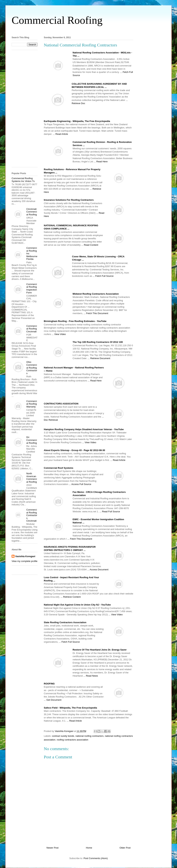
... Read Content (90, 245)
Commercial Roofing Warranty (32, 404)
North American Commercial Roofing (32, 478)
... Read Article (61, 134)
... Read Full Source (110, 511)
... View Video (59, 334)
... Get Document (53, 700)
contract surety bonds (63, 736)
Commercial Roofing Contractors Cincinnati (32, 515)
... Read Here (101, 162)
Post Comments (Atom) (96, 858)
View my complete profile (24, 561)
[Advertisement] (88, 30)
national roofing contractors (89, 736)
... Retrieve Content (71, 597)
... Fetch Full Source (103, 276)
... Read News (91, 676)
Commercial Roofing (57, 20)
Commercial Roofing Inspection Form (32, 288)
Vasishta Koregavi (25, 556)
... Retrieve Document (99, 358)
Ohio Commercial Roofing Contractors (32, 368)
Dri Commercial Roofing (32, 440)
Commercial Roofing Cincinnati (32, 329)
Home (89, 848)
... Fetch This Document (96, 313)
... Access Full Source (80, 484)
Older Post (125, 848)
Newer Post (52, 848)
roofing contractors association (72, 740)
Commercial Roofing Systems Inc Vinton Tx (23, 180)
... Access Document (98, 570)
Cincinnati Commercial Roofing (32, 212)
